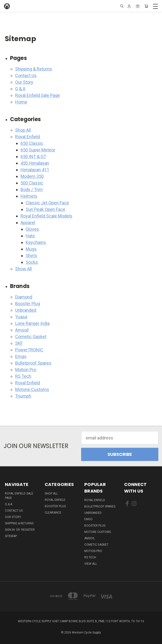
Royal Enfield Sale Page (38, 95)
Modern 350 (32, 176)
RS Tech (23, 376)
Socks (32, 262)
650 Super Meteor (38, 150)
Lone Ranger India (32, 323)
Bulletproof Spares (33, 363)
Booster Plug (28, 304)
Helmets (29, 196)
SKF (19, 343)
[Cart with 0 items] (146, 6)
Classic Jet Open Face (47, 203)
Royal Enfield (27, 137)
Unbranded (26, 310)
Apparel (28, 223)
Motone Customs (32, 389)
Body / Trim (32, 190)
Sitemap (11, 536)
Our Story (24, 82)
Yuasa (21, 317)
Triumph (23, 396)
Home (21, 102)
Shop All (23, 130)
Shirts (31, 256)
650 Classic (32, 143)
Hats (30, 236)
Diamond (24, 297)
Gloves (32, 229)
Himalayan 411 (35, 170)
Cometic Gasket (31, 337)
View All (91, 564)
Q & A (20, 89)
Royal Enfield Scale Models (46, 216)
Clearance (53, 513)
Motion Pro (26, 370)
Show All (23, 269)
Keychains (36, 242)
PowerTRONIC (29, 350)
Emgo (21, 356)
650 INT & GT (33, 156)
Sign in (10, 530)
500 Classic (32, 183)
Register (28, 530)
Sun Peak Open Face (45, 209)
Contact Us (26, 75)
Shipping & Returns (34, 69)
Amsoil (22, 330)
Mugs (31, 249)
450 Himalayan (35, 163)
